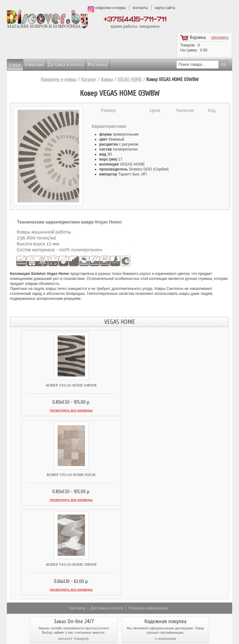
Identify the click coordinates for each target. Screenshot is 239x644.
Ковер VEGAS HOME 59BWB (65, 474)
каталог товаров (74, 548)
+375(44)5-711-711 (135, 19)
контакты (140, 8)
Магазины (98, 65)
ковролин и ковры (111, 8)
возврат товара (166, 577)
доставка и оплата (74, 577)
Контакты (77, 517)
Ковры (15, 65)
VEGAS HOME (130, 79)
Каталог (89, 79)
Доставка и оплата (66, 65)
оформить (220, 37)
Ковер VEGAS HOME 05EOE (174, 385)
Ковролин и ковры (59, 79)
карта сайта (165, 8)
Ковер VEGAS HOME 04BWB (65, 385)
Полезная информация (148, 517)
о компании (165, 548)
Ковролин (35, 65)
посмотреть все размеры (65, 410)
